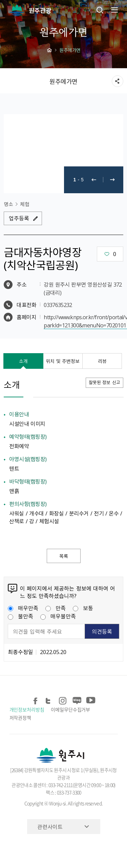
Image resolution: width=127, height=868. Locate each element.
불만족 (20, 616)
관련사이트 (50, 827)
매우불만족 (58, 616)
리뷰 (102, 361)
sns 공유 (118, 81)
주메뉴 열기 (114, 10)
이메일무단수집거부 (70, 709)
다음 (112, 180)
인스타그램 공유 (63, 699)
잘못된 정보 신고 (104, 382)
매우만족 (23, 608)
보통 (83, 608)
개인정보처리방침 (27, 709)
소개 (23, 361)
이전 (94, 180)
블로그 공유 (77, 699)
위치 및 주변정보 (63, 361)
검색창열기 (100, 10)
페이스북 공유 (36, 699)
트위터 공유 (50, 699)
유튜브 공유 (90, 699)
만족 (56, 608)
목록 (64, 556)
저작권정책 (20, 718)
